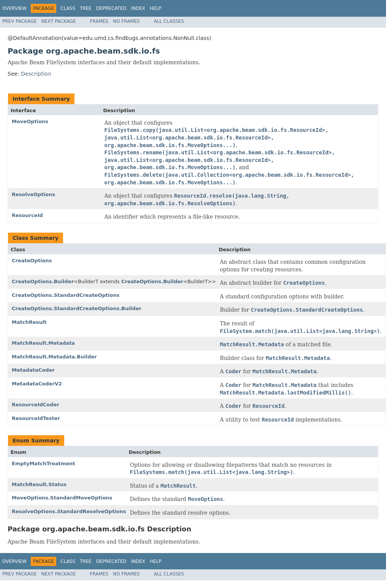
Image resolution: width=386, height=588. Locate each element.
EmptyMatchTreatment (44, 464)
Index (138, 8)
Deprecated (111, 8)
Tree (86, 8)
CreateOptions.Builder (43, 281)
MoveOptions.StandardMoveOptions (62, 498)
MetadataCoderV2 (37, 384)
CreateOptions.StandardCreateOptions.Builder (77, 308)
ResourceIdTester (36, 418)
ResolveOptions (33, 194)
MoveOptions (30, 121)
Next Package (59, 21)
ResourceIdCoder (36, 405)
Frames (99, 21)
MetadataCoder (33, 370)
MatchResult (29, 322)
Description (36, 74)
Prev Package (20, 21)
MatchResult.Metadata (43, 343)
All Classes (169, 21)
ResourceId (27, 215)
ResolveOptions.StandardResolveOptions (69, 511)
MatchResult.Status (39, 484)
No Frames (126, 21)
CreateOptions (32, 261)
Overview (14, 8)
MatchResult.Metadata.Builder (54, 357)
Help (156, 8)
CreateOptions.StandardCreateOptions (66, 295)
